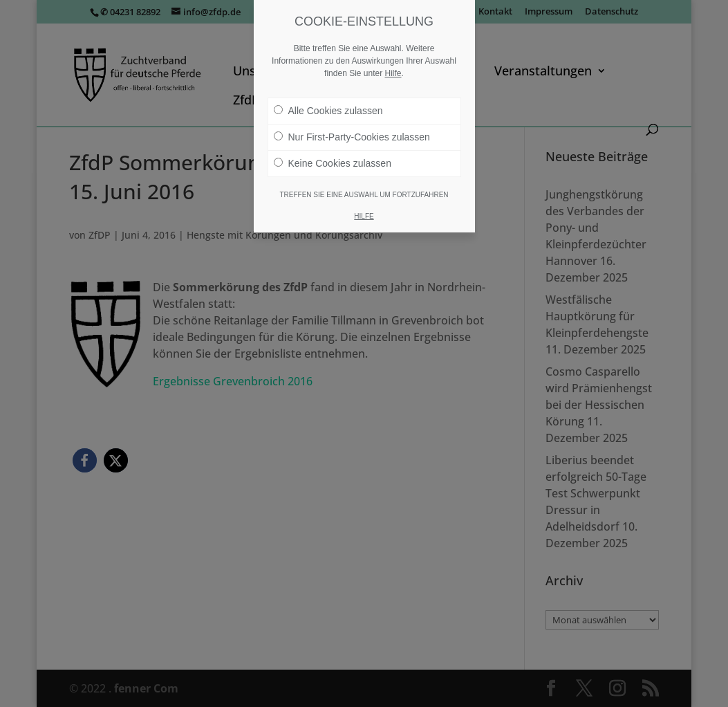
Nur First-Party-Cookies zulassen (352, 137)
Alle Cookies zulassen (328, 111)
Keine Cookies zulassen (333, 163)
